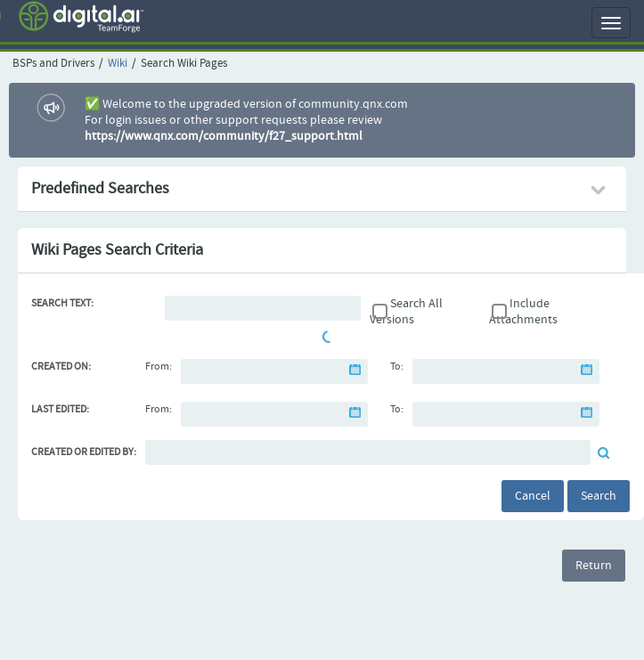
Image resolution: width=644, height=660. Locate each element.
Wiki (118, 64)
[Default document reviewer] (368, 452)
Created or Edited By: (84, 452)
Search (599, 496)
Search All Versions (406, 312)
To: (397, 367)
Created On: (61, 367)
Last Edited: (60, 410)
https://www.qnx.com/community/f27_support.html (224, 136)
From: (159, 367)
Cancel (533, 496)
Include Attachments (523, 312)
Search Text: (62, 304)
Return (594, 566)
